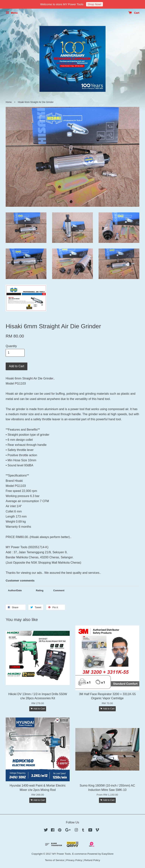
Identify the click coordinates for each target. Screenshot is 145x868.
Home (9, 102)
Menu (12, 13)
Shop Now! (94, 4)
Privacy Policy (74, 860)
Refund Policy (92, 860)
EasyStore (108, 854)
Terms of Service (54, 860)
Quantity (11, 346)
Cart (134, 13)
